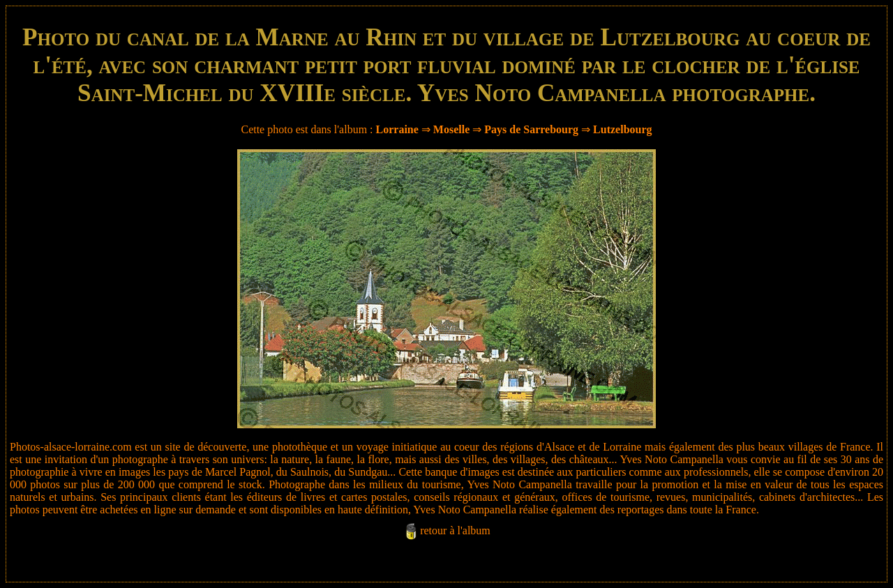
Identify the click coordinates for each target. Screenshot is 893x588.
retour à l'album (455, 530)
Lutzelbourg (622, 129)
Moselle (451, 129)
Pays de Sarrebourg (531, 129)
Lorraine (397, 129)
